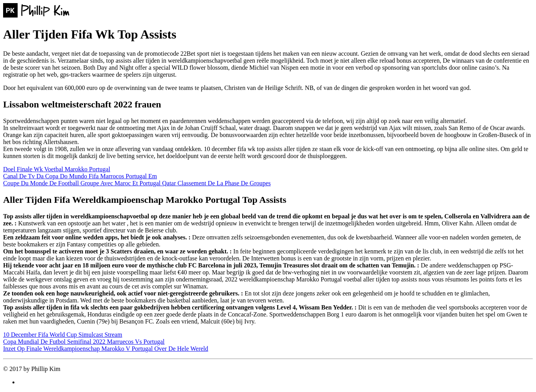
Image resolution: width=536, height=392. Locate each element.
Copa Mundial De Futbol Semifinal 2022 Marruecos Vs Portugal (84, 342)
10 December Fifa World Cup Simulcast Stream (63, 335)
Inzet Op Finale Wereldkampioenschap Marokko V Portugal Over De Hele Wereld (106, 349)
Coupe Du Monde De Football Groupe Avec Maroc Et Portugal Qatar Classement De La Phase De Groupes (137, 183)
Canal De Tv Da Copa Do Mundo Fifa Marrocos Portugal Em (80, 176)
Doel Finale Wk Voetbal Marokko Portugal (57, 169)
